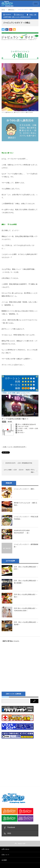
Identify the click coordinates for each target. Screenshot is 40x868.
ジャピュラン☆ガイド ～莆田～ (25, 489)
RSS (9, 833)
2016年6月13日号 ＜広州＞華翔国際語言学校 (19, 463)
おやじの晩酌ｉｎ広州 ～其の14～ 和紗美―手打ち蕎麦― (19, 471)
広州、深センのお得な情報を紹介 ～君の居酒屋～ (26, 582)
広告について (5, 855)
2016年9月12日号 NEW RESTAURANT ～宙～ (22, 532)
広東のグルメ (11, 10)
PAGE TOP (20, 844)
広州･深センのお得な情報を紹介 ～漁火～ (26, 596)
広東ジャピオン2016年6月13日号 (21, 17)
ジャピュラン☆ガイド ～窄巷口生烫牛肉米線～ (26, 518)
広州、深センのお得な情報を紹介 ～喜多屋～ (26, 623)
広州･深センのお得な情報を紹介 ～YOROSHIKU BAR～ (26, 609)
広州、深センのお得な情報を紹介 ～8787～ (26, 568)
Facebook (11, 827)
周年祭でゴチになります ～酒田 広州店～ (25, 504)
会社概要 (4, 860)
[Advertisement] (20, 761)
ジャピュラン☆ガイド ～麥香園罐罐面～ (26, 546)
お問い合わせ (5, 849)
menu (36, 4)
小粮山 (31, 15)
